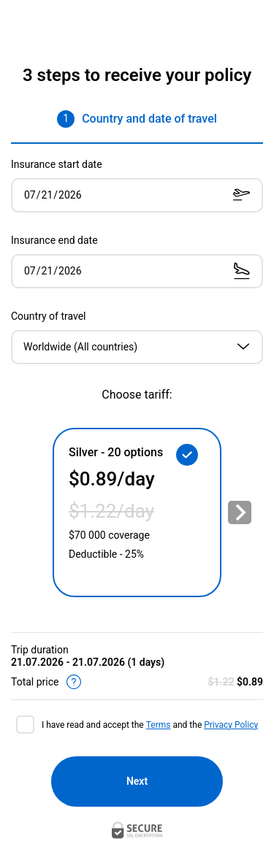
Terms (159, 725)
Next (137, 781)
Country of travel (49, 316)
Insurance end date (54, 240)
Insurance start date (57, 164)
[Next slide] (240, 512)
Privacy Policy (231, 725)
